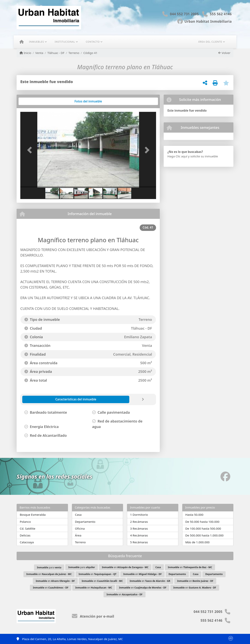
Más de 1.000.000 (197, 542)
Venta (39, 53)
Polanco (25, 522)
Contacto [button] (93, 42)
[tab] (35, 101)
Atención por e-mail (93, 616)
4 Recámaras (139, 535)
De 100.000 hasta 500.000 (203, 528)
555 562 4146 (221, 14)
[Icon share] (205, 21)
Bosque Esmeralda (33, 515)
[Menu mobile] (22, 42)
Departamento (85, 522)
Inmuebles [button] (36, 42)
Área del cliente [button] (210, 42)
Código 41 (90, 53)
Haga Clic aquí (177, 156)
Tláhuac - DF (56, 53)
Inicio (25, 53)
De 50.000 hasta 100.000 (202, 522)
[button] (30, 150)
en (125, 567)
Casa (78, 515)
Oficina (80, 528)
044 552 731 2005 (184, 14)
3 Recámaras (139, 528)
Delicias (25, 535)
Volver (224, 53)
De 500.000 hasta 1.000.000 (204, 535)
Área (78, 535)
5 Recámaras (139, 542)
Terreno (74, 53)
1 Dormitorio (139, 515)
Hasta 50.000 (194, 515)
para (49, 567)
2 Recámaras (139, 522)
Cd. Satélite (28, 528)
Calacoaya (27, 542)
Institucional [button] (65, 42)
